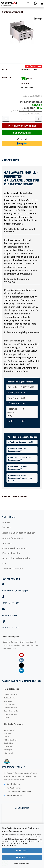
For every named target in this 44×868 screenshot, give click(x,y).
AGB (4, 563)
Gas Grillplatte (9, 743)
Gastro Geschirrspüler (11, 711)
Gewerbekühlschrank (11, 708)
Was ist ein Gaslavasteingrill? (21, 442)
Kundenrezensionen (14, 496)
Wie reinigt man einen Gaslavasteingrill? (18, 468)
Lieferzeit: (8, 77)
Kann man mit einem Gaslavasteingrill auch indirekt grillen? (20, 478)
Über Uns (6, 527)
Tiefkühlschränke (9, 698)
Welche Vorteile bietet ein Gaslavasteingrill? (19, 459)
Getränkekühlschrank (11, 695)
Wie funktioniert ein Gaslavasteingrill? (17, 450)
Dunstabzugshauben (11, 714)
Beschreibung (10, 160)
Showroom (24, 642)
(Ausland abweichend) (27, 87)
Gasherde (7, 737)
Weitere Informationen (22, 863)
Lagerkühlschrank (10, 730)
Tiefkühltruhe (8, 701)
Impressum (7, 543)
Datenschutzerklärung (9, 845)
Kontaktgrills (8, 750)
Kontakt (6, 522)
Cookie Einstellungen (12, 568)
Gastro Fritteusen (10, 705)
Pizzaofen (7, 718)
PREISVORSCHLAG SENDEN (22, 126)
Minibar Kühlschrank (11, 740)
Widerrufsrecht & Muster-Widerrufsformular (14, 551)
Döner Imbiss (8, 746)
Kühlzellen (7, 733)
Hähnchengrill (8, 753)
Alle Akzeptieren (22, 850)
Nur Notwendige (22, 857)
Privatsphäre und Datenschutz (17, 558)
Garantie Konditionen (12, 538)
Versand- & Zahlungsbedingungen (18, 533)
